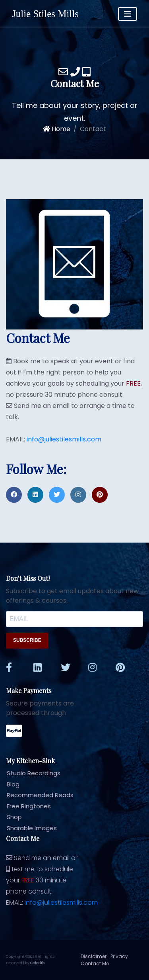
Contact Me (95, 963)
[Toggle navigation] (128, 14)
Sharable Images (28, 828)
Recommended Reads (37, 795)
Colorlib (37, 963)
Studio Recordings (30, 773)
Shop (11, 817)
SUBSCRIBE (27, 640)
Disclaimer (94, 956)
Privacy (119, 956)
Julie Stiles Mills (45, 14)
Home (57, 129)
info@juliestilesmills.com (64, 439)
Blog (10, 784)
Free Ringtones (25, 806)
